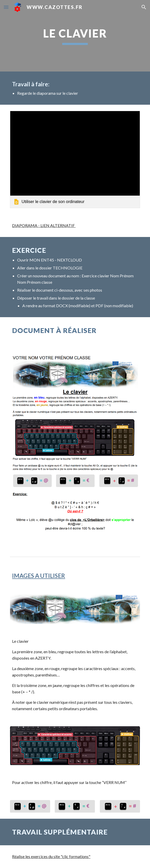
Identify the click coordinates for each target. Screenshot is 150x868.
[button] (6, 7)
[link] (75, 159)
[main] (75, 36)
